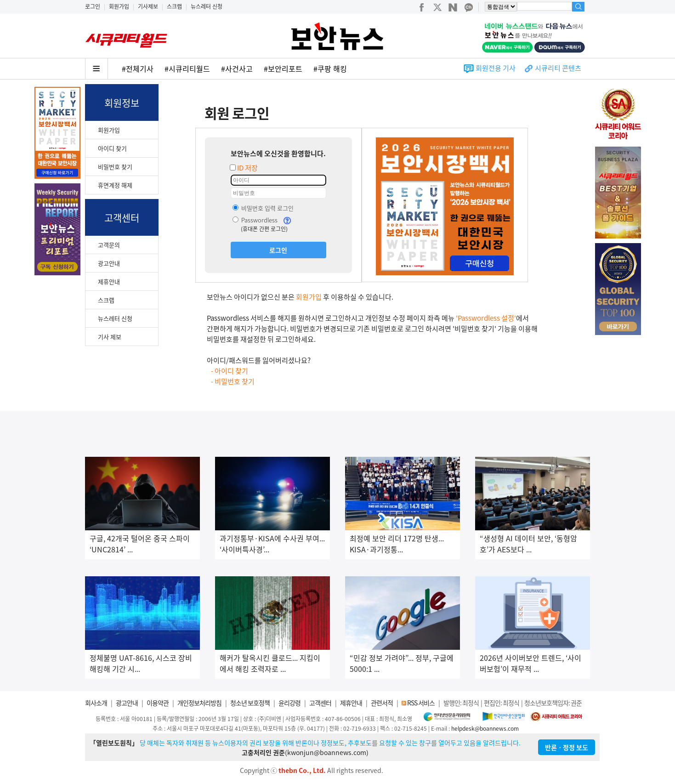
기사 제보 (110, 337)
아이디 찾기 (112, 148)
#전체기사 (138, 68)
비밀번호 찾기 (115, 167)
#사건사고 (237, 68)
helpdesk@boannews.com (485, 728)
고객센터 (320, 703)
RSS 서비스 (421, 703)
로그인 (93, 6)
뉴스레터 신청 (207, 6)
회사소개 (96, 703)
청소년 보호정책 (250, 703)
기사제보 (148, 6)
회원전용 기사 (496, 68)
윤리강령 (289, 703)
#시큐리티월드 (187, 68)
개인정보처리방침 (199, 703)
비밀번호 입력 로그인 (263, 208)
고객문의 (109, 245)
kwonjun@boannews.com (327, 752)
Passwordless (255, 220)
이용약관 (158, 703)
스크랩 (174, 6)
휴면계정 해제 (115, 185)
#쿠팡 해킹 (330, 68)
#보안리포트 (283, 68)
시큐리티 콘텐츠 (558, 68)
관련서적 (382, 703)
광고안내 (109, 263)
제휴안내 (109, 281)
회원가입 (119, 6)
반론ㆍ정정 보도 (567, 747)
